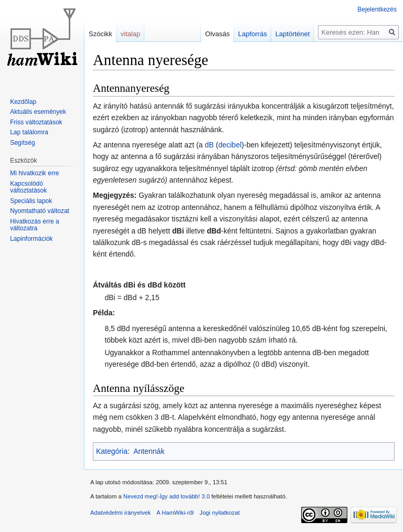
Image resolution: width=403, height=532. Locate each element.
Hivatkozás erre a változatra (34, 225)
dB (209, 145)
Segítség (22, 143)
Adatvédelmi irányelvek (120, 513)
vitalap (131, 34)
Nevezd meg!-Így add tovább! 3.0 (167, 496)
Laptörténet (293, 34)
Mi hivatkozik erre (34, 173)
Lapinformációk (31, 239)
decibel (230, 145)
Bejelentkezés (377, 9)
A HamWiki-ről (175, 513)
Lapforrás (253, 34)
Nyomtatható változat (40, 211)
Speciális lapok (31, 201)
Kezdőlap (23, 102)
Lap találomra (29, 132)
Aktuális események (38, 112)
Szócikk (100, 34)
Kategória (112, 451)
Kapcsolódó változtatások (28, 187)
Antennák (149, 451)
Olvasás (218, 34)
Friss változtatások (36, 122)
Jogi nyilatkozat (220, 513)
